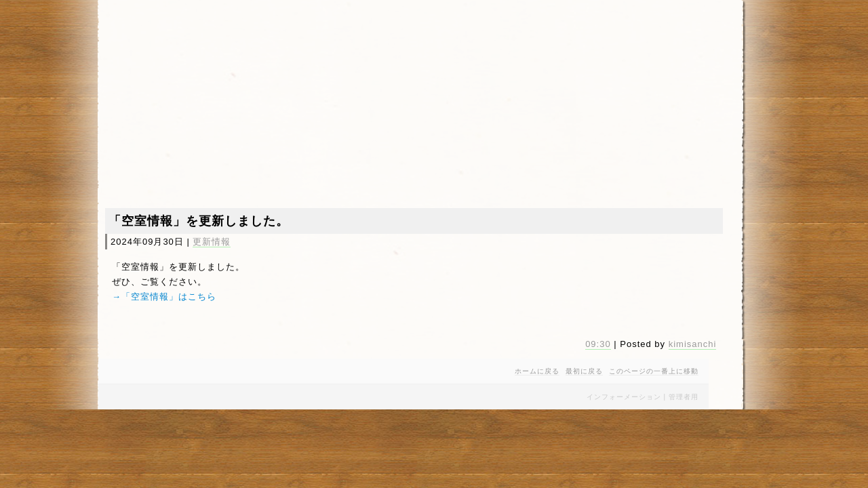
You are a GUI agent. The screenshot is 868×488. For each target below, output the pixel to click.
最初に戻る (584, 371)
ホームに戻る (537, 371)
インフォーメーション (624, 397)
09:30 (598, 344)
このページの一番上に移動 (654, 371)
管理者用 (684, 397)
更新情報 (212, 242)
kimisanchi (693, 344)
